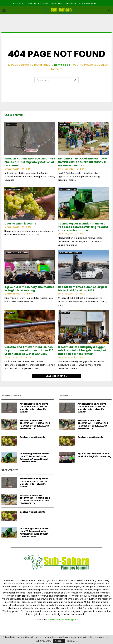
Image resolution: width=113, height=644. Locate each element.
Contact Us (43, 4)
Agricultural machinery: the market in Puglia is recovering (29, 289)
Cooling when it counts (20, 224)
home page (62, 65)
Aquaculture (56, 4)
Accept (59, 641)
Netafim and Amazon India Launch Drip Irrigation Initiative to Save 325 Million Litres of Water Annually (29, 350)
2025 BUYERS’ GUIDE (88, 4)
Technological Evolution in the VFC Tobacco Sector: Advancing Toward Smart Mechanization (83, 227)
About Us (32, 4)
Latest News (14, 115)
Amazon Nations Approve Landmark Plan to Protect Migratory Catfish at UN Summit (30, 162)
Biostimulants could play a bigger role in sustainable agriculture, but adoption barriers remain (82, 350)
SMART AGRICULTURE (68, 189)
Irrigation (10, 313)
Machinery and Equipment (17, 253)
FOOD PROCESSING (14, 189)
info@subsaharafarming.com (63, 620)
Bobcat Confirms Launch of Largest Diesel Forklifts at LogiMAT (83, 289)
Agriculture (65, 124)
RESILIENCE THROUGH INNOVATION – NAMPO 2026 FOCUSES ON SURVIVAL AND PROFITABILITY (82, 162)
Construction (70, 4)
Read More (72, 641)
